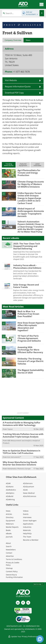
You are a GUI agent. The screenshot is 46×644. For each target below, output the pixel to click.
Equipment (10, 521)
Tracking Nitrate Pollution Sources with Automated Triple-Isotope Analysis (23, 435)
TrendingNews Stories (9, 165)
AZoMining (10, 499)
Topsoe (10, 429)
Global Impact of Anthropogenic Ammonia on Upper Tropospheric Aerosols (31, 212)
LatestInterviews (37, 165)
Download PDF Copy (14, 93)
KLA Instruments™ (14, 457)
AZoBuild (10, 496)
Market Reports (12, 527)
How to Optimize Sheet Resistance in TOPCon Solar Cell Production (21, 452)
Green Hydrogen (30, 521)
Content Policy (12, 571)
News (8, 511)
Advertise (10, 556)
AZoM (8, 483)
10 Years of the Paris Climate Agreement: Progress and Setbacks (29, 338)
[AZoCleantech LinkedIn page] (18, 603)
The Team (27, 537)
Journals (9, 537)
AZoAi (25, 490)
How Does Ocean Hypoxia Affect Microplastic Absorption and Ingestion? (31, 327)
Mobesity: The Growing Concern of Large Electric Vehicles (31, 361)
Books (8, 530)
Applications (28, 524)
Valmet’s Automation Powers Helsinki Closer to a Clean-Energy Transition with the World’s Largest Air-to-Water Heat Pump (31, 227)
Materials (27, 530)
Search (9, 546)
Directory (10, 517)
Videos (26, 511)
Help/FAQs (27, 533)
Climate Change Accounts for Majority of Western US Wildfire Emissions (31, 184)
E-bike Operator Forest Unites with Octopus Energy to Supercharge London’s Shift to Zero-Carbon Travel (29, 198)
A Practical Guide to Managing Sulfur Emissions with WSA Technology (22, 424)
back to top (38, 584)
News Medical (29, 493)
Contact (9, 553)
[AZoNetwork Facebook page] (23, 603)
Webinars (10, 524)
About (8, 543)
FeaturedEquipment (23, 165)
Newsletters (11, 550)
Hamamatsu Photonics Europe (19, 469)
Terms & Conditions (14, 559)
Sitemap (9, 568)
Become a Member (31, 540)
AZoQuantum (29, 487)
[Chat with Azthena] (40, 639)
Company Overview (13, 40)
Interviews (27, 517)
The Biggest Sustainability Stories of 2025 (31, 371)
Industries (27, 527)
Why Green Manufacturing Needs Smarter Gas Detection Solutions (20, 463)
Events (26, 514)
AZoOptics (10, 493)
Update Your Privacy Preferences (23, 636)
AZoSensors (28, 483)
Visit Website (11, 80)
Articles (9, 514)
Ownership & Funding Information (14, 576)
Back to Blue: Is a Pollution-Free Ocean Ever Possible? (28, 314)
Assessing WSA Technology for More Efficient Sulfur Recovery (30, 350)
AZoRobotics (11, 490)
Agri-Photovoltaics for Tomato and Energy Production (29, 173)
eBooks (9, 533)
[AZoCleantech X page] (28, 603)
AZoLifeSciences (30, 496)
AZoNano (10, 487)
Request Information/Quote (18, 86)
